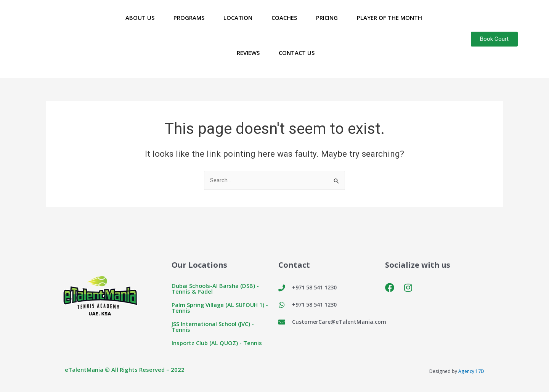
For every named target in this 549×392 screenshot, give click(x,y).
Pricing (327, 18)
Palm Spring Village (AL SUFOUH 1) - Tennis (221, 308)
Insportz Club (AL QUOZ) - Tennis (217, 343)
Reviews (248, 53)
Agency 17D (471, 372)
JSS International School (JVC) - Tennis (213, 327)
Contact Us (297, 53)
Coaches (284, 18)
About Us (140, 18)
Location (238, 18)
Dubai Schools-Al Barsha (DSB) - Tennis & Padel (216, 289)
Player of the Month (389, 18)
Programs (189, 18)
